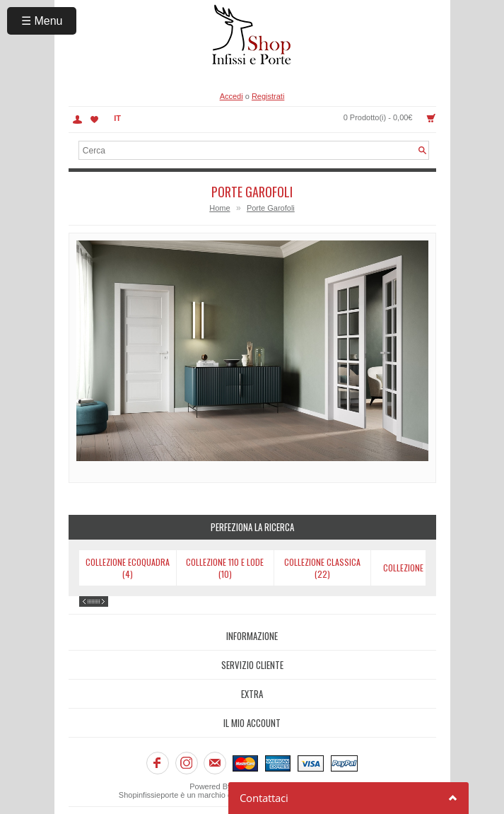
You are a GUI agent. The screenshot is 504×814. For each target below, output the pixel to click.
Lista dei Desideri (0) (95, 120)
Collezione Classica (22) (322, 568)
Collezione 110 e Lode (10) (225, 568)
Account (77, 120)
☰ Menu (42, 21)
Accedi (232, 96)
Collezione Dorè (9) (420, 568)
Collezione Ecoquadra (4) (128, 568)
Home (219, 208)
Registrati (268, 96)
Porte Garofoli (271, 208)
